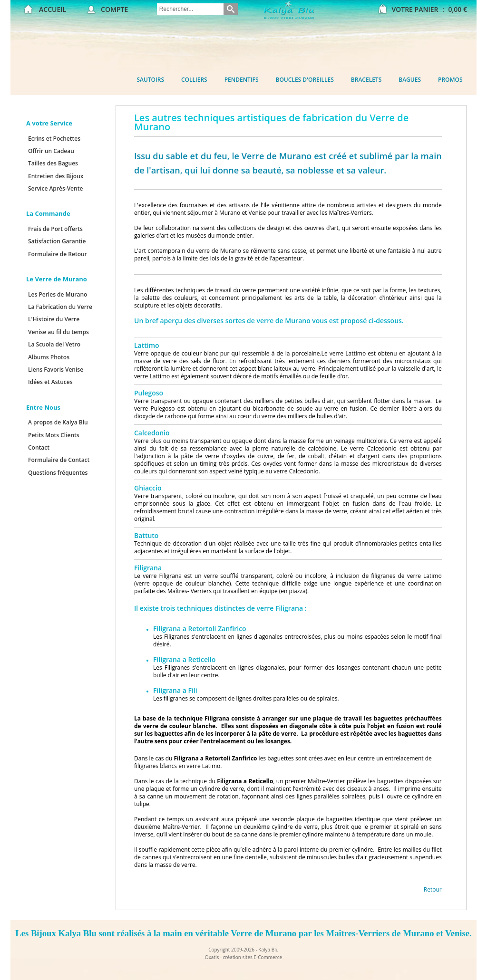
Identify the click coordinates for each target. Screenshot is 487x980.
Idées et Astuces (50, 382)
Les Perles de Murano (58, 294)
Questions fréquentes (58, 473)
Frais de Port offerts (55, 229)
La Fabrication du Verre (60, 307)
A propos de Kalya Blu (58, 422)
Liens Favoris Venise (56, 370)
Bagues (410, 80)
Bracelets (366, 80)
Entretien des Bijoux (56, 176)
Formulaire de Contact (59, 460)
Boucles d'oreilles (305, 80)
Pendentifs (242, 80)
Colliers (194, 80)
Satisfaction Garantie (57, 241)
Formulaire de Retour (58, 254)
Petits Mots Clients (54, 435)
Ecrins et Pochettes (54, 139)
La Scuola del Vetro (54, 344)
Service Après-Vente (55, 188)
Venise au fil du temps (58, 332)
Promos (450, 80)
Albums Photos (49, 357)
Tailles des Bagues (53, 163)
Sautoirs (150, 80)
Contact (39, 447)
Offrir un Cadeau (51, 151)
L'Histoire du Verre (54, 319)
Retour (433, 889)
